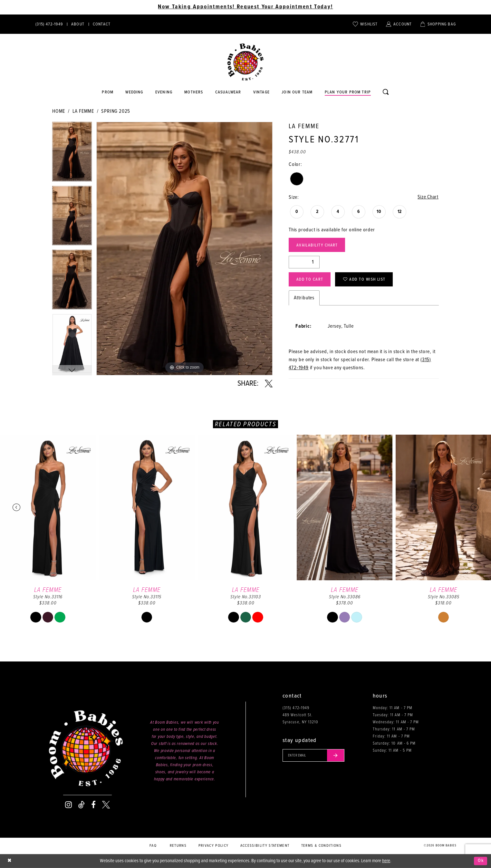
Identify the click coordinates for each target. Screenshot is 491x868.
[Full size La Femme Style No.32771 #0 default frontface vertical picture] (184, 249)
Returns (178, 846)
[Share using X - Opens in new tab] (269, 384)
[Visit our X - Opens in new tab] (106, 805)
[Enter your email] (314, 756)
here (386, 861)
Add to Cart (310, 280)
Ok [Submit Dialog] (481, 861)
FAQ (153, 846)
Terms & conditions (321, 846)
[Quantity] (304, 263)
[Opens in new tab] (228, 92)
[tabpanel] (72, 154)
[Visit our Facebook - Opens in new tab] (93, 805)
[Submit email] (337, 756)
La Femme (83, 111)
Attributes (304, 299)
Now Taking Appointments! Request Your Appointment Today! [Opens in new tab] (245, 7)
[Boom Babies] (246, 62)
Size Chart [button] (428, 197)
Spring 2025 (116, 111)
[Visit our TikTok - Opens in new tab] (82, 805)
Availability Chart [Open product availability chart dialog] (318, 246)
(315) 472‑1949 (296, 708)
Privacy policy (214, 846)
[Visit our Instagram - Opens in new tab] (68, 805)
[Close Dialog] (10, 861)
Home (59, 111)
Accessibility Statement (265, 846)
